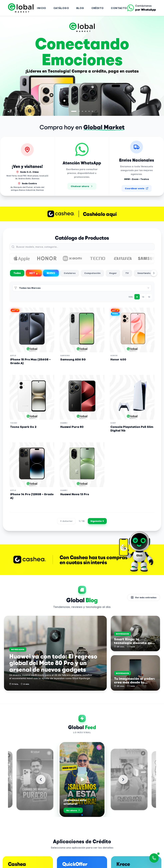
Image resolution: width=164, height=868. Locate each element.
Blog (80, 8)
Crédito (98, 8)
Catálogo (61, 8)
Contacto (119, 8)
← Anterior (66, 521)
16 (149, 297)
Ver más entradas (144, 597)
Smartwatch (145, 273)
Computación (92, 273)
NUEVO (51, 273)
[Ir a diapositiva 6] (92, 111)
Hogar (113, 273)
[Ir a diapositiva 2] (79, 111)
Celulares (70, 273)
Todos (17, 273)
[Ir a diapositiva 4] (86, 111)
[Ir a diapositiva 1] (74, 111)
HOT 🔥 (34, 273)
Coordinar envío (137, 188)
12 (143, 297)
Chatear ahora (82, 186)
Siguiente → (97, 521)
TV (127, 273)
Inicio (41, 8)
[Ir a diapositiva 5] (89, 111)
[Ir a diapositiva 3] (82, 111)
